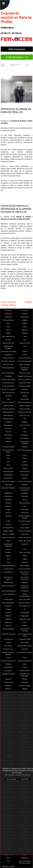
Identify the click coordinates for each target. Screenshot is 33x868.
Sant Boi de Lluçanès (8, 389)
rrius (25, 346)
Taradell (25, 313)
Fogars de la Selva (25, 537)
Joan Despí (8, 485)
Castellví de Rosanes (25, 376)
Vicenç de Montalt (8, 386)
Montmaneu (8, 435)
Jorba (25, 432)
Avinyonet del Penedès (25, 442)
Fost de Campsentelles (25, 595)
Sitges (8, 455)
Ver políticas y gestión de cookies (18, 775)
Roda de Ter (25, 858)
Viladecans (25, 682)
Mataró (25, 679)
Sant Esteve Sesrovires (25, 578)
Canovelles (25, 475)
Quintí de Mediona (25, 603)
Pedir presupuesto (17, 49)
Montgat (8, 438)
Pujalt (8, 521)
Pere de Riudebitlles (25, 361)
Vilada (8, 609)
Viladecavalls (8, 682)
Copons (25, 351)
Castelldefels (8, 667)
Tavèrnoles (8, 313)
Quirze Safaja (8, 599)
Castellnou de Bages (8, 565)
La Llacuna (8, 671)
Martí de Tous (25, 415)
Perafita (8, 552)
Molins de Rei (8, 468)
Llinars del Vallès (8, 629)
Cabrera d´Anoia (25, 503)
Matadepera (8, 493)
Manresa (25, 330)
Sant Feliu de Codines (8, 578)
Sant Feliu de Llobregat (25, 573)
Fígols (8, 541)
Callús (8, 509)
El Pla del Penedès (8, 447)
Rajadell (25, 689)
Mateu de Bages (25, 364)
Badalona (8, 686)
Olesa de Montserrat (8, 661)
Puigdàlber (8, 376)
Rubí (8, 858)
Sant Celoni (8, 646)
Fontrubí (8, 432)
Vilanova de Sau (25, 409)
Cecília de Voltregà (8, 409)
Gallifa (25, 556)
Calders (25, 396)
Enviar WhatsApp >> (17, 57)
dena (25, 664)
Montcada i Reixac (8, 336)
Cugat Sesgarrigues (25, 402)
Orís (8, 462)
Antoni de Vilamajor (8, 488)
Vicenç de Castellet (25, 531)
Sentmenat (8, 428)
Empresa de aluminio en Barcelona (15, 65)
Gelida (8, 657)
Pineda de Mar (25, 471)
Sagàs (25, 559)
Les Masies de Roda (8, 634)
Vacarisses (8, 622)
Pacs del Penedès (25, 686)
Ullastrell (25, 649)
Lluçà (8, 562)
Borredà (8, 506)
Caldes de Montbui (25, 358)
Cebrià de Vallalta (25, 386)
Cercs (8, 465)
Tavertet (25, 310)
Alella (8, 327)
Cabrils (8, 330)
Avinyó (25, 355)
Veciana (8, 612)
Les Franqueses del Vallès (25, 635)
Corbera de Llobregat (8, 351)
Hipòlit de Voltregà (25, 412)
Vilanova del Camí (8, 343)
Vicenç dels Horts (8, 383)
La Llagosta (25, 591)
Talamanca (8, 317)
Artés (8, 861)
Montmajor (25, 435)
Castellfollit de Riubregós (25, 675)
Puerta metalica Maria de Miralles (25, 862)
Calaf (8, 399)
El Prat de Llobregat (25, 450)
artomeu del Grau (8, 392)
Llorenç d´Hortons (25, 569)
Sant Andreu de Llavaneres (25, 489)
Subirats (8, 626)
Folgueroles (25, 534)
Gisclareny (25, 513)
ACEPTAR (25, 779)
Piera (25, 549)
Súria (25, 622)
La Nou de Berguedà (8, 591)
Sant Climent (25, 642)
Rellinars (8, 689)
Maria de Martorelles (25, 646)
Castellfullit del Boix (8, 674)
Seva (25, 455)
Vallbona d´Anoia (25, 619)
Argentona (25, 524)
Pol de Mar (8, 606)
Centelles (25, 465)
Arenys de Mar (25, 528)
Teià (25, 340)
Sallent (8, 333)
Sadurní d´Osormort (8, 586)
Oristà (25, 458)
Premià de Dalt (25, 671)
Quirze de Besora (8, 603)
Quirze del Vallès (25, 599)
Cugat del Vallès (8, 405)
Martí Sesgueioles (8, 368)
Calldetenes (25, 509)
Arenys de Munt (8, 528)
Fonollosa (8, 516)
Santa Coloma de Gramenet (8, 653)
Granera (8, 513)
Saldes (25, 626)
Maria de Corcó (8, 649)
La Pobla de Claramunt (25, 587)
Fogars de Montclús (8, 537)
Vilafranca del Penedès (8, 347)
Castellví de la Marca (8, 379)
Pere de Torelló (25, 373)
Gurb (8, 323)
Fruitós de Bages (8, 594)
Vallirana (8, 616)
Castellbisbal (8, 475)
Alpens (25, 323)
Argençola (25, 562)
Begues (8, 556)
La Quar (8, 642)
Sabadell (25, 582)
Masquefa (25, 493)
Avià (25, 506)
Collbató (25, 422)
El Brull (25, 667)
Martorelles (8, 496)
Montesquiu (25, 438)
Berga (25, 500)
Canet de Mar (8, 478)
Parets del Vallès (25, 552)
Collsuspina (8, 355)
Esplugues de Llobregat (8, 545)
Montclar (8, 441)
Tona (25, 419)
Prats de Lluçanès (25, 521)
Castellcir (8, 679)
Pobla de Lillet (8, 471)
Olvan (25, 462)
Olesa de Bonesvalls (25, 661)
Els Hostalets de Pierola (8, 451)
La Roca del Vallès (25, 639)
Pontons (8, 524)
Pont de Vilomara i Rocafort (25, 517)
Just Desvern (8, 572)
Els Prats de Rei (25, 425)
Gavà (25, 657)
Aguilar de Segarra (8, 402)
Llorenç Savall (8, 569)
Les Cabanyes (8, 639)
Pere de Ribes (8, 364)
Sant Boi (25, 389)
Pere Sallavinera (25, 606)
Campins (25, 478)
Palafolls (25, 333)
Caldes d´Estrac (8, 358)
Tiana (25, 336)
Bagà (25, 327)
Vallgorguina (25, 616)
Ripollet (25, 485)
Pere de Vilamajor (8, 373)
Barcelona (8, 310)
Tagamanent (25, 317)
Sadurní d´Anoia (25, 405)
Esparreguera (8, 425)
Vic (25, 609)
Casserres (25, 544)
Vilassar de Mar (8, 419)
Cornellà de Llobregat (25, 652)
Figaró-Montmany (25, 541)
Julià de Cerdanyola (25, 481)
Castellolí (8, 396)
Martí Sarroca (8, 415)
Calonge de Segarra (8, 481)
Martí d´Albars (25, 565)
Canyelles (8, 422)
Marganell (8, 500)
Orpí (8, 458)
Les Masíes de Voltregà (25, 630)
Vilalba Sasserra (8, 412)
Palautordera (8, 582)
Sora (8, 559)
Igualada (25, 320)
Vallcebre (8, 619)
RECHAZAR (11, 779)
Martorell (25, 496)
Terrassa (8, 340)
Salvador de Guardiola (25, 369)
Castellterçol (25, 392)
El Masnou (25, 447)
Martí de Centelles (25, 379)
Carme (8, 549)
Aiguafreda (25, 399)
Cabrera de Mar (25, 343)
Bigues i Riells (8, 531)
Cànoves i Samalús (8, 534)
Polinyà (25, 468)
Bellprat (8, 503)
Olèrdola (8, 664)
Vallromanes (25, 612)
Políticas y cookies (8, 866)
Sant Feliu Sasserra (8, 361)
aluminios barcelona (3, 65)
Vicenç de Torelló (25, 383)
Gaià (25, 428)
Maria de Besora (8, 320)
